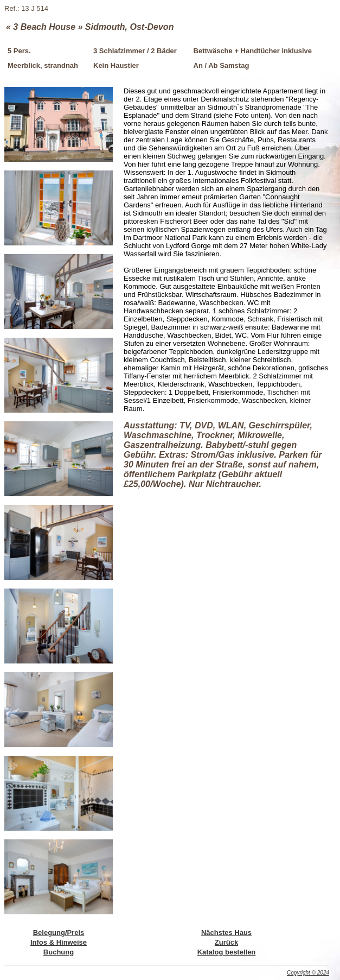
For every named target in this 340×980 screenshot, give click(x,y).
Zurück (226, 942)
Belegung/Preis (59, 932)
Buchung (59, 952)
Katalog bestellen (227, 952)
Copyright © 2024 (308, 973)
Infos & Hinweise (59, 942)
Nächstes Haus (226, 932)
